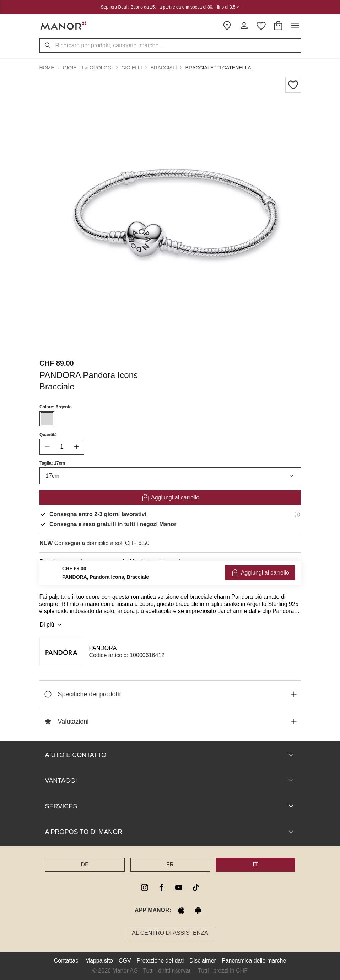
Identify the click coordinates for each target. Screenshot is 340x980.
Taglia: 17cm (52, 463)
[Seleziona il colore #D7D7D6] (47, 419)
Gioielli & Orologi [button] (88, 68)
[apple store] (181, 910)
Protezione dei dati (160, 961)
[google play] (198, 910)
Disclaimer (203, 961)
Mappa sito (99, 961)
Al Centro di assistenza (170, 933)
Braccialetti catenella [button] (218, 68)
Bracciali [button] (164, 68)
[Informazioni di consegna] (297, 514)
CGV (125, 961)
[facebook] (162, 887)
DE (85, 864)
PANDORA (103, 648)
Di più (52, 625)
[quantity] (62, 447)
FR (170, 864)
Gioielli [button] (131, 68)
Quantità (48, 435)
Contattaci (67, 961)
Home (47, 68)
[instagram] (145, 887)
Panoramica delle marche (254, 961)
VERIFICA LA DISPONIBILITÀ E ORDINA (170, 578)
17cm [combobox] (170, 476)
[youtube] (179, 887)
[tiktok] (196, 887)
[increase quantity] (76, 447)
